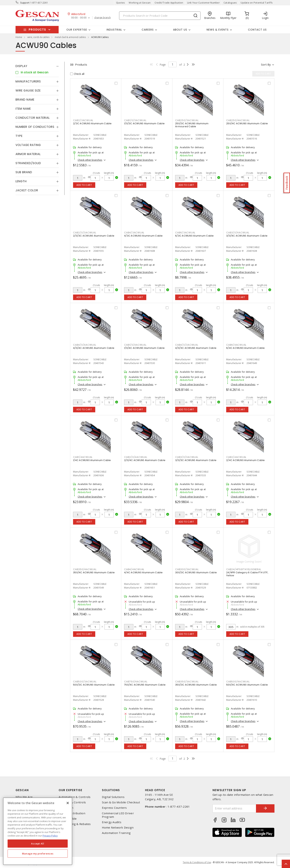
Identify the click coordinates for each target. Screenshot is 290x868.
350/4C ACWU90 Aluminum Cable (94, 572)
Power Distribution (72, 813)
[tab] (37, 66)
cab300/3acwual (187, 569)
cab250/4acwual (238, 120)
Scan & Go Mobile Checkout (121, 802)
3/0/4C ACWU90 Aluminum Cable (247, 236)
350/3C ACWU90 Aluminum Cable (196, 685)
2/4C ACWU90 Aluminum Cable (246, 460)
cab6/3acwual (185, 233)
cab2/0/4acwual (136, 457)
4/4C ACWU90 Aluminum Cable (143, 572)
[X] (68, 803)
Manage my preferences (38, 854)
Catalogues (230, 3)
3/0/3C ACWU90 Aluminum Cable (196, 460)
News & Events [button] (218, 30)
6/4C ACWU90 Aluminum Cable (246, 348)
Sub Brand (24, 172)
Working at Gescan (140, 3)
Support (25, 3)
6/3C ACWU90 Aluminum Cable (194, 236)
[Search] (160, 16)
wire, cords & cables (38, 37)
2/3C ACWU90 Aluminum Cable (92, 123)
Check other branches (90, 160)
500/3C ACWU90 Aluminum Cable (94, 685)
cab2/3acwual (83, 120)
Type (19, 136)
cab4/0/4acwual (85, 345)
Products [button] (37, 30)
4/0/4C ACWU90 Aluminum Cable (94, 348)
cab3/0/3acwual (187, 457)
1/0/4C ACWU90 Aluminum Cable (144, 348)
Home (19, 37)
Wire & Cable (68, 819)
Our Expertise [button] (77, 30)
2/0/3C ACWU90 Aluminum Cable (94, 236)
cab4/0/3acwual (187, 345)
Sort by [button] (266, 64)
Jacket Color (27, 190)
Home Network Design (118, 828)
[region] (38, 831)
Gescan (22, 790)
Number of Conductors (35, 127)
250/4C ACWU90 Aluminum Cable (247, 123)
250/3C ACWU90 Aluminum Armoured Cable (192, 125)
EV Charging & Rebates (75, 824)
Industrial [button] (114, 30)
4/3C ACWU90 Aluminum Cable (143, 236)
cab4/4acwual (134, 569)
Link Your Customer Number (203, 3)
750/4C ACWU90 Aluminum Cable (145, 685)
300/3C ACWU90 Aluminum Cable (196, 572)
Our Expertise (70, 790)
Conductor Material (33, 118)
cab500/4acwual (238, 682)
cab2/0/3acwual (85, 233)
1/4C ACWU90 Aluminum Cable (92, 460)
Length (21, 181)
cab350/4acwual (85, 569)
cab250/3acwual (187, 120)
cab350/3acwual (187, 682)
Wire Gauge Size (28, 90)
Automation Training (116, 833)
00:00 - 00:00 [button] (79, 18)
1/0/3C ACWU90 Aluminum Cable (144, 123)
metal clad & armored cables (70, 37)
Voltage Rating (28, 145)
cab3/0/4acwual (238, 233)
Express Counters (114, 808)
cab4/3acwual (134, 233)
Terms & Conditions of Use (197, 862)
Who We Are (24, 797)
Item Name (23, 109)
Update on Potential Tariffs (257, 3)
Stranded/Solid (28, 163)
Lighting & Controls (72, 802)
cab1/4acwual (83, 457)
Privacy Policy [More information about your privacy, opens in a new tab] (50, 836)
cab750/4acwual (136, 682)
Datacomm (66, 808)
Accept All (38, 844)
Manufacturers (28, 81)
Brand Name (25, 100)
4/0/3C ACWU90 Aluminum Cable (196, 348)
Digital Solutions (113, 797)
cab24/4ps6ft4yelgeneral (244, 569)
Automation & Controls (75, 797)
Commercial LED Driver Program (118, 815)
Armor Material (28, 154)
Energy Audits (112, 822)
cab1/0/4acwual (135, 345)
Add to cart (84, 185)
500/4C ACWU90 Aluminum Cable (247, 685)
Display (21, 66)
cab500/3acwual (85, 682)
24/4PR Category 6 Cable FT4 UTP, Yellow (247, 574)
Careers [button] (148, 30)
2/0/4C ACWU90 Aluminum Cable (145, 460)
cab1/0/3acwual (135, 120)
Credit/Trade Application (169, 3)
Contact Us (257, 30)
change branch (103, 18)
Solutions (111, 790)
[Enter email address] (234, 808)
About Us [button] (180, 30)
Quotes (121, 3)
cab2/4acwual (236, 457)
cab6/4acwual (236, 345)
